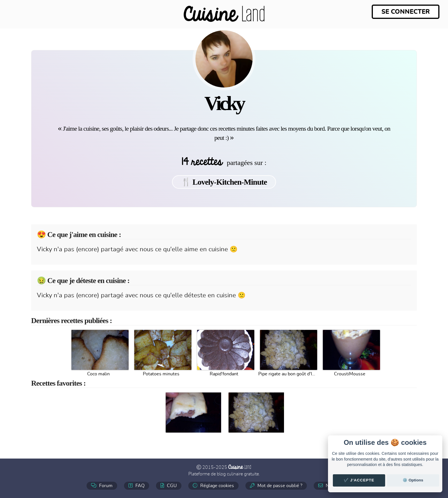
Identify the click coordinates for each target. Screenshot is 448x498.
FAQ (137, 486)
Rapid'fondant (224, 374)
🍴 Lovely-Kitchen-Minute (224, 182)
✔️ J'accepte (359, 480)
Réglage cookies (213, 486)
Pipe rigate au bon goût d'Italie (287, 374)
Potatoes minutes (161, 374)
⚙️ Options (413, 480)
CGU (169, 486)
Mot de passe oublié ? (276, 486)
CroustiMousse (350, 374)
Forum (102, 486)
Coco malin (98, 374)
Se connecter (406, 12)
